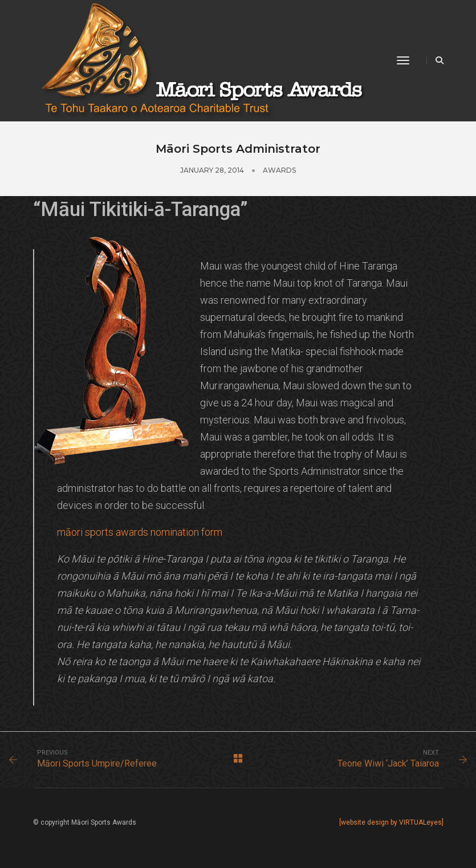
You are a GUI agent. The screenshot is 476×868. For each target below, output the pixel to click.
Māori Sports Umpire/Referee (97, 763)
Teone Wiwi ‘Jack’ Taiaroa (388, 763)
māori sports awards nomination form (140, 532)
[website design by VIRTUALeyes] (391, 822)
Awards (279, 170)
